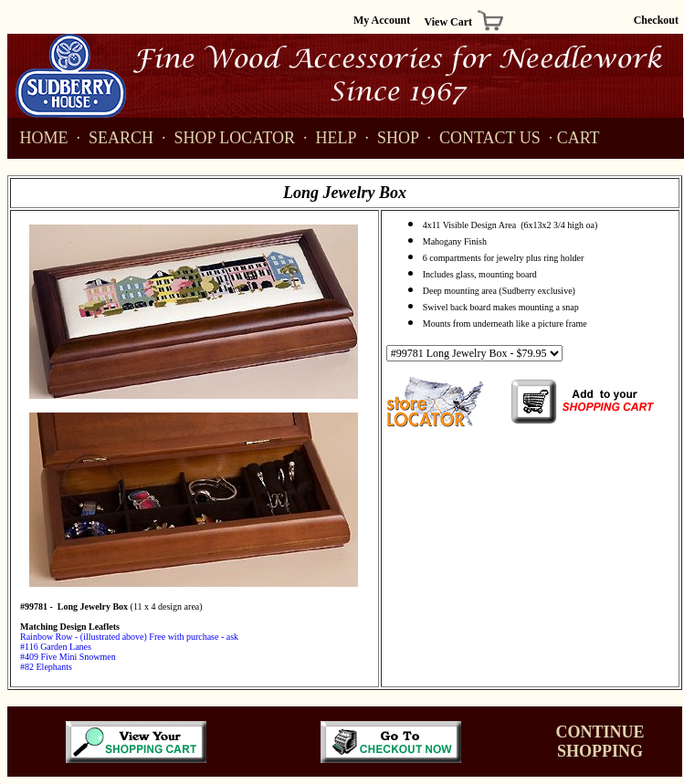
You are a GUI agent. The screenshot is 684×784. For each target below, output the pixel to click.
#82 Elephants (46, 667)
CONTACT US (483, 138)
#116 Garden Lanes (56, 647)
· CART (574, 138)
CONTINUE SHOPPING (600, 742)
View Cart (449, 22)
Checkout (656, 20)
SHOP (392, 138)
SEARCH (116, 138)
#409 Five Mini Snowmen (68, 657)
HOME (40, 138)
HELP (332, 138)
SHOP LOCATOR (228, 138)
